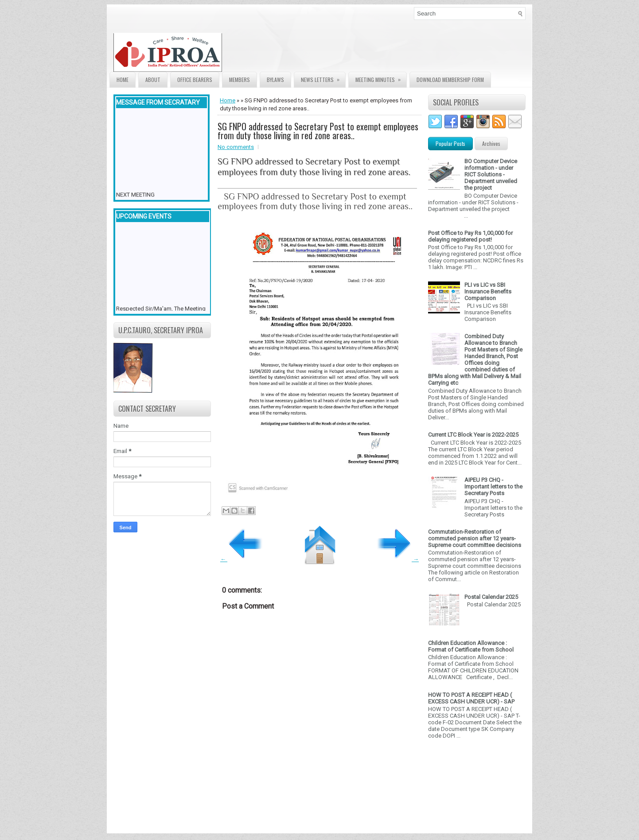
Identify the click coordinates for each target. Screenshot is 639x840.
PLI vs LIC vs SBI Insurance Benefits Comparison (488, 291)
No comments (236, 147)
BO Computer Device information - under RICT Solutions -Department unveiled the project (491, 174)
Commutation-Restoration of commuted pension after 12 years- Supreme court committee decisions (475, 538)
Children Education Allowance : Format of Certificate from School (471, 646)
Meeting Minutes (381, 78)
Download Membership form (450, 80)
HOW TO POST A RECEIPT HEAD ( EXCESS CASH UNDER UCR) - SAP (471, 698)
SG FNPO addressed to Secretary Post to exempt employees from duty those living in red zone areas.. (318, 131)
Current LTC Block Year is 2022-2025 (473, 435)
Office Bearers (195, 80)
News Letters (323, 78)
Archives (491, 143)
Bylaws (275, 80)
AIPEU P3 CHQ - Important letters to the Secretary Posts (493, 486)
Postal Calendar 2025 (491, 597)
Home (123, 80)
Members (240, 80)
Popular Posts (450, 143)
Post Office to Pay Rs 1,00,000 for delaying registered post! (470, 236)
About (153, 80)
